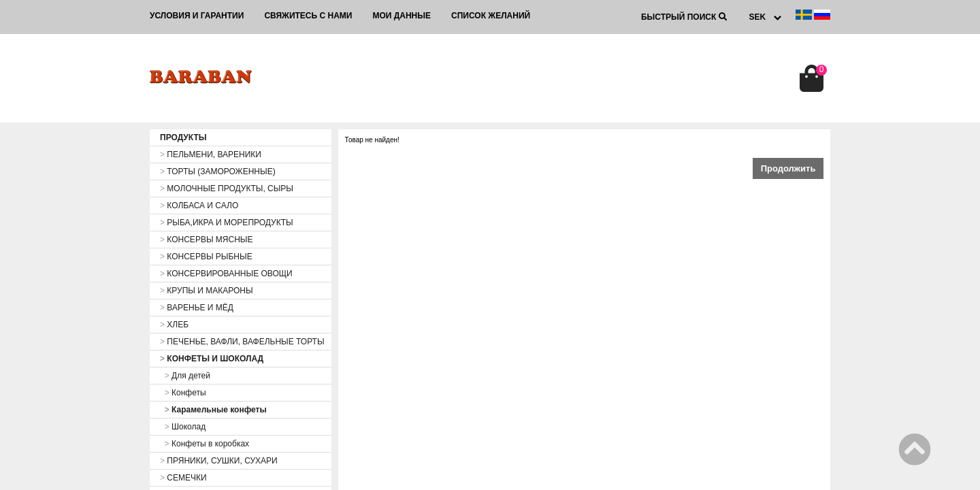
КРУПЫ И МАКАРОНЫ (207, 291)
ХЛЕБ (174, 325)
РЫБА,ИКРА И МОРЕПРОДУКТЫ (227, 223)
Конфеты (183, 393)
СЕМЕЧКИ (183, 478)
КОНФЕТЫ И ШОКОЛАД (212, 359)
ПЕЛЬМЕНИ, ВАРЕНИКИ (211, 154)
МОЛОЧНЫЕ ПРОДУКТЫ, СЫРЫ (227, 189)
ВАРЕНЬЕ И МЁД (197, 308)
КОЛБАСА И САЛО (199, 206)
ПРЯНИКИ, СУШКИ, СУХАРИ (219, 461)
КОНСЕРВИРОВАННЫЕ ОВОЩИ (226, 274)
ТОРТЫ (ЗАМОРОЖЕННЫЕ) (218, 171)
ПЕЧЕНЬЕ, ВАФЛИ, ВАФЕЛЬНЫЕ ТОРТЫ (242, 342)
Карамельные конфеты (213, 410)
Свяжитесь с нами (308, 16)
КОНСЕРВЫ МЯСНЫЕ (206, 240)
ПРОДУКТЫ (183, 137)
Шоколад (183, 427)
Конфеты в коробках (205, 444)
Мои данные (402, 16)
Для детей (185, 376)
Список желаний (491, 16)
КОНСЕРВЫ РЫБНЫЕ (206, 257)
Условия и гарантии (197, 16)
